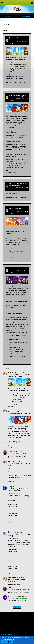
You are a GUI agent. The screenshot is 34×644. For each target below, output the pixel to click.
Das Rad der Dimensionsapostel (18, 269)
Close (11, 642)
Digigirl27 (11, 487)
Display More (17, 607)
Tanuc (10, 462)
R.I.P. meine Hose (25, 453)
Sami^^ (11, 451)
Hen (9, 441)
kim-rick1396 (12, 187)
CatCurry (11, 532)
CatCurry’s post (15, 489)
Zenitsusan (12, 42)
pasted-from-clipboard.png (13, 193)
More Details (5, 642)
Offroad (11, 588)
